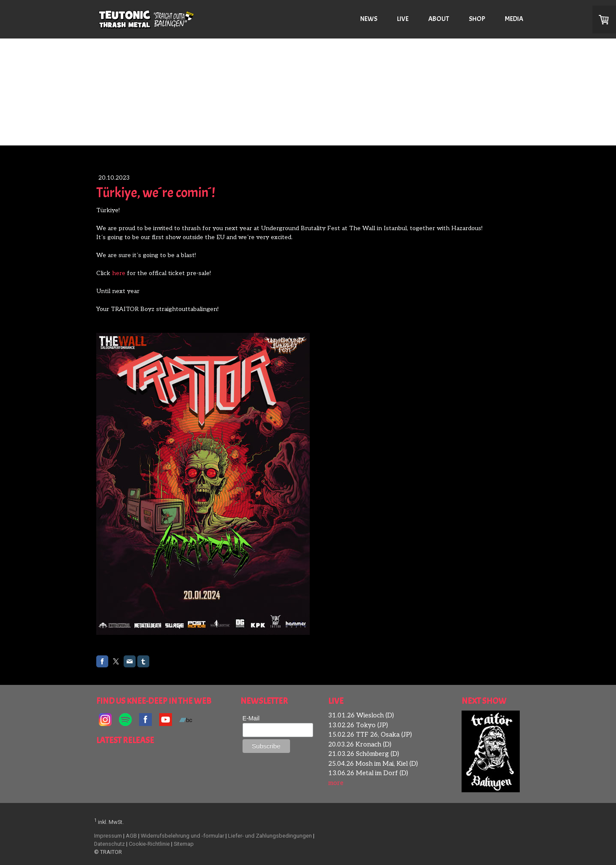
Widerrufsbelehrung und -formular (182, 836)
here (119, 273)
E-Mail (251, 718)
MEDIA (514, 19)
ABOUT (439, 19)
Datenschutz (110, 844)
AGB (131, 836)
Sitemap (184, 844)
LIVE (403, 19)
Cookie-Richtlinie (149, 844)
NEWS (369, 19)
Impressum (108, 836)
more (336, 783)
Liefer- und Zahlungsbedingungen (270, 836)
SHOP (477, 19)
